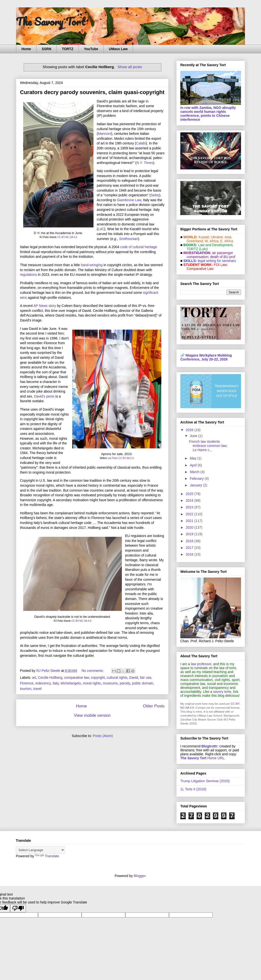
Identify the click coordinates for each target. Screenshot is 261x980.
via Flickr (113, 458)
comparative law (76, 678)
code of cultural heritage (139, 247)
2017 (190, 548)
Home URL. (203, 758)
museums (110, 683)
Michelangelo (71, 683)
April (194, 465)
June (194, 436)
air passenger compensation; (208, 255)
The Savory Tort (51, 21)
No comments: (93, 671)
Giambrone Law (129, 200)
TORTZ (68, 49)
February (197, 479)
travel (37, 689)
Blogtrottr (210, 746)
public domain (143, 683)
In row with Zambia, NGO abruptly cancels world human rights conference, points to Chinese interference (208, 114)
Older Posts (154, 706)
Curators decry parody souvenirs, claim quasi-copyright (92, 92)
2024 (190, 500)
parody (125, 683)
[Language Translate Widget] (40, 850)
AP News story (45, 306)
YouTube (91, 49)
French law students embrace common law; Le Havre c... (208, 446)
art (34, 678)
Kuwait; (204, 237)
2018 (190, 541)
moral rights (92, 683)
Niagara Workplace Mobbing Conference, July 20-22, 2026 (206, 357)
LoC (101, 229)
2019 (190, 534)
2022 (190, 514)
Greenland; (195, 241)
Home (26, 49)
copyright (98, 678)
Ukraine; (217, 237)
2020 (190, 527)
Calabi (141, 143)
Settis (155, 195)
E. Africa (227, 241)
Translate (47, 856)
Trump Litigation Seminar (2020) (205, 781)
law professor (201, 664)
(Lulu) (203, 249)
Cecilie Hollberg (50, 678)
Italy (56, 683)
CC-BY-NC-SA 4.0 (67, 237)
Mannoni (105, 134)
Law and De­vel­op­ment (215, 245)
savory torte (222, 692)
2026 (190, 430)
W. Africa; (212, 241)
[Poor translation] (18, 908)
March (195, 472)
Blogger (140, 876)
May (193, 458)
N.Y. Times (145, 163)
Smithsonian (128, 239)
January (196, 485)
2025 (190, 494)
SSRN (47, 49)
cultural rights (117, 678)
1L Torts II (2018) (193, 789)
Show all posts (130, 67)
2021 (190, 521)
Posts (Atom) (103, 736)
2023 (190, 507)
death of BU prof (223, 257)
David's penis (44, 396)
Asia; (228, 237)
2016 (190, 554)
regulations (28, 275)
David (134, 678)
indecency (43, 683)
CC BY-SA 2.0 (126, 458)
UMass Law (118, 49)
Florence (27, 683)
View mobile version (92, 715)
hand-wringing (92, 265)
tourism (26, 689)
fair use (146, 678)
